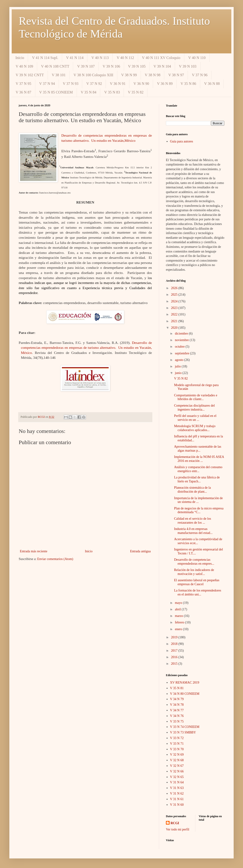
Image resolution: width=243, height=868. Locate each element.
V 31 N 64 (177, 782)
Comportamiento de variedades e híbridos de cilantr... (196, 397)
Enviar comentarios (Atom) (55, 559)
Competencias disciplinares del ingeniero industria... (194, 408)
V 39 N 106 (111, 66)
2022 (175, 314)
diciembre (182, 334)
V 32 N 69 (177, 755)
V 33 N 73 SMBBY (183, 732)
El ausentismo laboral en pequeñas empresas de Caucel (197, 582)
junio (179, 373)
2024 (175, 301)
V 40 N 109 (24, 66)
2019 (175, 637)
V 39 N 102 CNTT (30, 75)
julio (178, 366)
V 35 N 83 (112, 92)
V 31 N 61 (177, 799)
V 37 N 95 (23, 84)
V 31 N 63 (177, 788)
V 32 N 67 (177, 766)
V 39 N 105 (137, 66)
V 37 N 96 (200, 75)
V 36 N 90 (141, 84)
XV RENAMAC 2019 (185, 683)
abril (178, 609)
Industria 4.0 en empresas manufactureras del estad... (193, 531)
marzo (179, 616)
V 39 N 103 (188, 66)
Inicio (20, 58)
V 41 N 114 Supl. (45, 58)
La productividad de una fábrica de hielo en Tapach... (197, 479)
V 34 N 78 (177, 705)
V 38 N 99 (129, 75)
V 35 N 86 (188, 84)
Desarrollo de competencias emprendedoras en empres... (194, 562)
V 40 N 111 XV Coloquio (161, 58)
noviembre (182, 340)
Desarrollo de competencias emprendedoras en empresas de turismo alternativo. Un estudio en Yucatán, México (86, 348)
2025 (175, 295)
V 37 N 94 (47, 84)
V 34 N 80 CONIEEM (185, 694)
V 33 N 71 (177, 744)
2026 (175, 288)
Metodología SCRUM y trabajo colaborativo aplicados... (195, 428)
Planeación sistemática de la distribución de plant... (192, 490)
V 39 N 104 (162, 66)
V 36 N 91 (118, 84)
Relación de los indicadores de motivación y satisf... (194, 572)
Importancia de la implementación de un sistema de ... (198, 500)
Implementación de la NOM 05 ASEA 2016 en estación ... (199, 459)
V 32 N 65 (177, 777)
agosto (179, 360)
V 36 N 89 (165, 84)
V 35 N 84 (89, 92)
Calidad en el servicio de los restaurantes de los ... (193, 521)
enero (179, 629)
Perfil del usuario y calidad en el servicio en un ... (195, 418)
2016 (175, 657)
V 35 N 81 (177, 688)
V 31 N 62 (177, 794)
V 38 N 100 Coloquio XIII (93, 75)
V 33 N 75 (177, 721)
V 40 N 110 (197, 58)
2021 (175, 321)
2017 (175, 651)
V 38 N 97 (176, 75)
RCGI (175, 823)
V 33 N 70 (177, 749)
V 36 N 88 (212, 84)
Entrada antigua (140, 551)
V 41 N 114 (75, 58)
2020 (175, 328)
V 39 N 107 (86, 66)
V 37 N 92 (94, 84)
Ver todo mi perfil (178, 829)
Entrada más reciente (34, 551)
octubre (180, 347)
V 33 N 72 (177, 738)
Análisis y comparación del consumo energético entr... (198, 469)
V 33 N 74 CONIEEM (185, 727)
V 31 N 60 (177, 805)
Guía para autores (182, 141)
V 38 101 (59, 75)
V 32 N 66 (177, 771)
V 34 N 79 (177, 699)
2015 (175, 664)
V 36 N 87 (23, 92)
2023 (175, 308)
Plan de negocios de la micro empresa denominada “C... (199, 510)
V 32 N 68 (177, 760)
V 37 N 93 (71, 84)
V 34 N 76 (177, 716)
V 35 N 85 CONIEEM (56, 92)
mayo (179, 603)
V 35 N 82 (136, 92)
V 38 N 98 (153, 75)
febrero (180, 622)
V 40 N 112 (125, 58)
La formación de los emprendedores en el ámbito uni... (198, 592)
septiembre (182, 353)
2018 (175, 644)
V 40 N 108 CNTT (55, 66)
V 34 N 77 (177, 710)
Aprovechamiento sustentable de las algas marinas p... (198, 449)
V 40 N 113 (100, 58)
